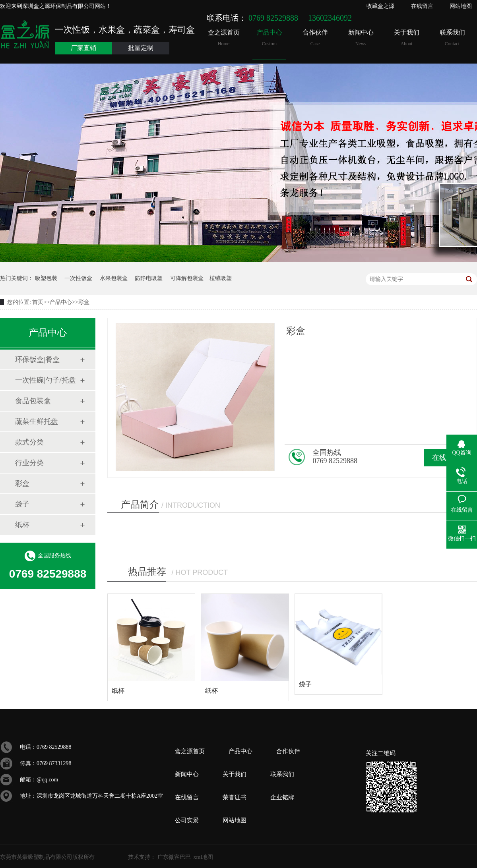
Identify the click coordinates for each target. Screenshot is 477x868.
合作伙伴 (315, 38)
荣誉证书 (235, 797)
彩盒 (84, 302)
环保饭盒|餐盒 (37, 360)
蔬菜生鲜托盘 (37, 421)
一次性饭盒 (78, 278)
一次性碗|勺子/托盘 (46, 380)
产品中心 (269, 38)
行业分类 (29, 463)
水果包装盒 (114, 278)
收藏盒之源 (380, 6)
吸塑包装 (46, 278)
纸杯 (22, 525)
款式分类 (29, 442)
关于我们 (406, 38)
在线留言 (422, 6)
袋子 (22, 504)
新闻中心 (361, 38)
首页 (38, 302)
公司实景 (187, 820)
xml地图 (204, 857)
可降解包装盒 (187, 278)
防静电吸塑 (149, 278)
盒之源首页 (224, 38)
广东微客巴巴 (174, 857)
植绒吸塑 (221, 278)
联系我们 (452, 38)
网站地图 (461, 6)
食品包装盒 (33, 401)
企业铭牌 (282, 797)
